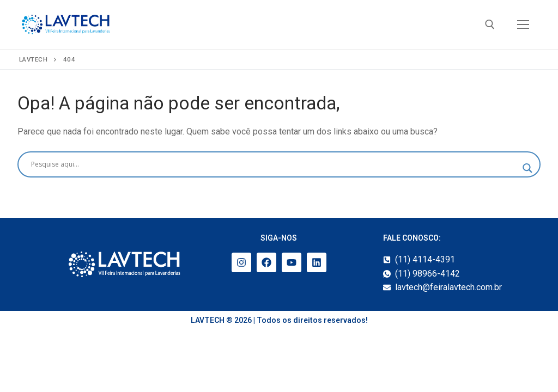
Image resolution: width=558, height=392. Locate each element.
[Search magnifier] (527, 168)
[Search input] (274, 164)
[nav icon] (523, 24)
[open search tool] (490, 24)
